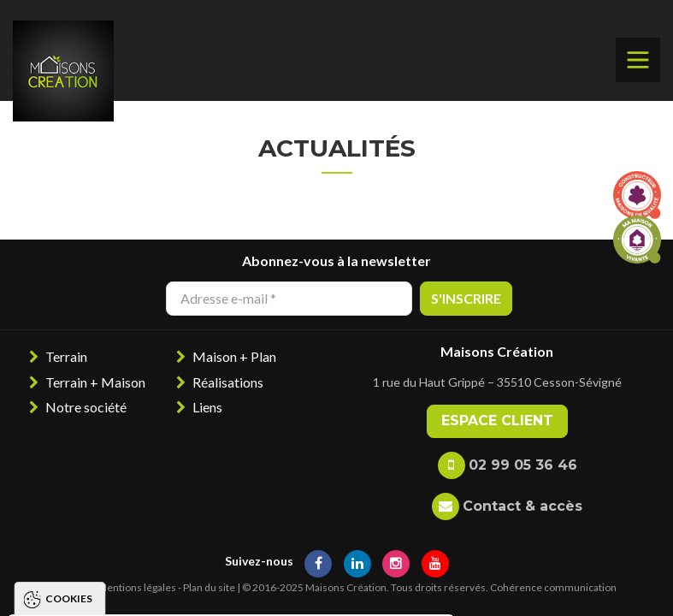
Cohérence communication (553, 587)
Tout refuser (201, 586)
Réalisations (228, 382)
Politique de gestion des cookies (132, 537)
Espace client (497, 421)
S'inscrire (466, 298)
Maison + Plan (234, 356)
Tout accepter (71, 586)
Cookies (69, 372)
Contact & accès (522, 506)
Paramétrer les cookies (354, 586)
